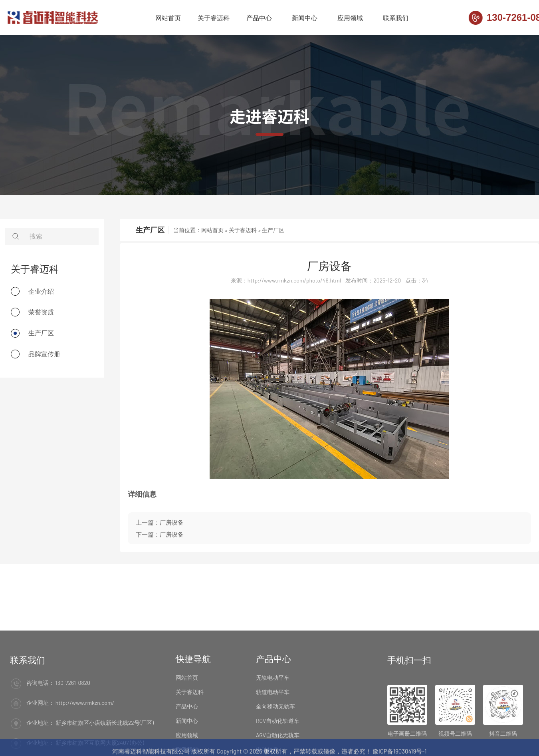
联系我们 (396, 19)
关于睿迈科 (214, 19)
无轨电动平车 (273, 705)
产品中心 (259, 19)
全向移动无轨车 (275, 734)
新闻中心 (305, 19)
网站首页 (168, 19)
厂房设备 (329, 266)
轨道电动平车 (273, 719)
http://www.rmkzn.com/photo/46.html (294, 280)
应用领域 (350, 19)
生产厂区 (273, 230)
